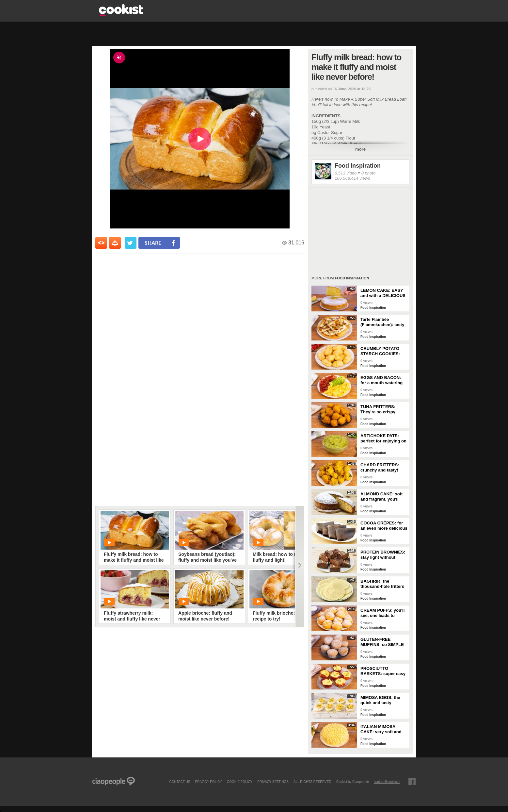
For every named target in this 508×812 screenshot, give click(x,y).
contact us (180, 782)
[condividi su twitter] (131, 243)
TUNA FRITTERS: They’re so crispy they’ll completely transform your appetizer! (378, 409)
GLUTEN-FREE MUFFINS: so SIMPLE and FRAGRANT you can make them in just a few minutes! (383, 642)
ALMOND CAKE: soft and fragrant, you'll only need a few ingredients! (381, 497)
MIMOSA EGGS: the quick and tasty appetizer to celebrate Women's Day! (382, 700)
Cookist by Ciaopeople (353, 782)
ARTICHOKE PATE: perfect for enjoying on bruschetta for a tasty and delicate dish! (383, 439)
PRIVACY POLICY (208, 782)
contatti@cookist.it (387, 782)
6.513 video (346, 173)
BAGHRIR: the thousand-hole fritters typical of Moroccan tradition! (382, 584)
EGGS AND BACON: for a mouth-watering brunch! (381, 380)
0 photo (368, 173)
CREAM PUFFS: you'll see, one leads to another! (382, 613)
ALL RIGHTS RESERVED (312, 782)
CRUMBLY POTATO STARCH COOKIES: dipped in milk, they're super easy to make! (383, 351)
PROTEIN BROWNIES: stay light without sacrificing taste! (383, 555)
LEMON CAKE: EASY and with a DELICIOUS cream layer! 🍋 (383, 293)
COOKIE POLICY (240, 782)
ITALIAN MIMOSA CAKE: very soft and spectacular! (381, 729)
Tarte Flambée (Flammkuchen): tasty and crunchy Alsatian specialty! (382, 322)
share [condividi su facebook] (153, 243)
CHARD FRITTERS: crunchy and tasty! (380, 467)
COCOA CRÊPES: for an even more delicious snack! (384, 526)
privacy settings (273, 782)
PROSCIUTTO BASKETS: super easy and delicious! (383, 671)
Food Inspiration (358, 166)
